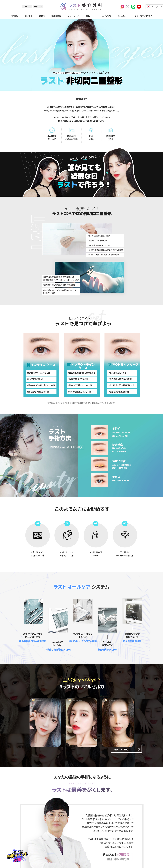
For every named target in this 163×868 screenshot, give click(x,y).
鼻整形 (42, 16)
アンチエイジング (104, 16)
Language (155, 6)
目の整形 (29, 16)
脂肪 (88, 16)
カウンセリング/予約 (144, 16)
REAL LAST (123, 16)
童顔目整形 (56, 16)
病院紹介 (14, 16)
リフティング (73, 16)
